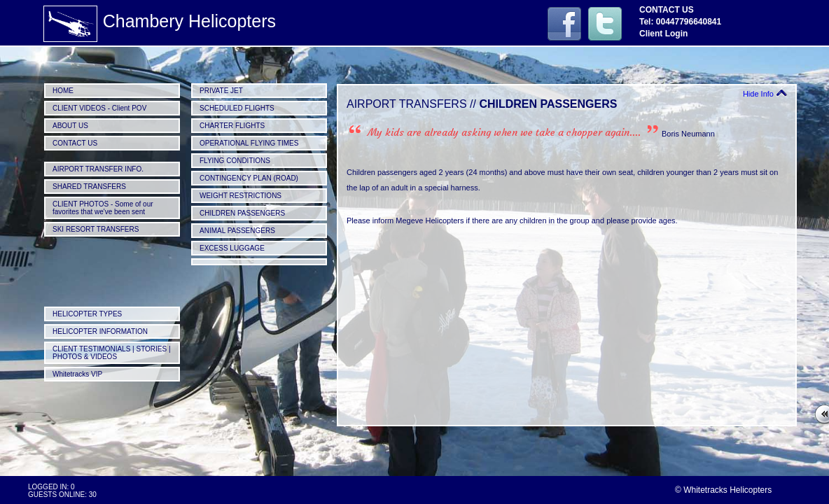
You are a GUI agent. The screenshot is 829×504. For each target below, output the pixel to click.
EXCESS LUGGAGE (232, 248)
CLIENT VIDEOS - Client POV (99, 108)
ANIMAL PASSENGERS (237, 231)
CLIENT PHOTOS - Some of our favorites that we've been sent (103, 208)
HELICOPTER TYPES (87, 314)
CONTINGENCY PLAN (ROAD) (249, 178)
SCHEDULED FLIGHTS (237, 108)
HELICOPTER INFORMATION (100, 331)
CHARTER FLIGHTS (232, 126)
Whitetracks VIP (77, 374)
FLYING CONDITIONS (235, 161)
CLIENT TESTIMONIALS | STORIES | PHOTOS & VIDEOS (112, 353)
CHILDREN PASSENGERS (242, 213)
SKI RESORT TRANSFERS (96, 229)
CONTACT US (75, 143)
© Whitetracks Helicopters (723, 490)
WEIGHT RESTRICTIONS (241, 196)
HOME (63, 91)
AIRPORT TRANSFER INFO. (98, 169)
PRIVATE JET (221, 91)
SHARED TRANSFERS (89, 187)
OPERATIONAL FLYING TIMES (249, 143)
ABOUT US (70, 126)
